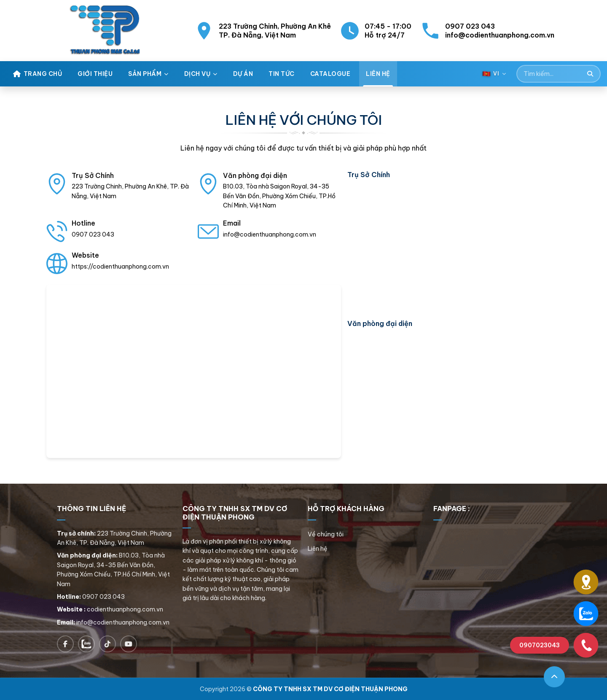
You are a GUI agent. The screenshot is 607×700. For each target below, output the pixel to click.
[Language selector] (494, 74)
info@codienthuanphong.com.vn (270, 234)
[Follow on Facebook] (65, 644)
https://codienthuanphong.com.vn (120, 267)
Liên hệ (318, 549)
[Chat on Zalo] (86, 644)
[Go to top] (554, 677)
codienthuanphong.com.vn (125, 609)
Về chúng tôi (326, 534)
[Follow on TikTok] (107, 644)
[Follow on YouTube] (129, 644)
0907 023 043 (93, 234)
